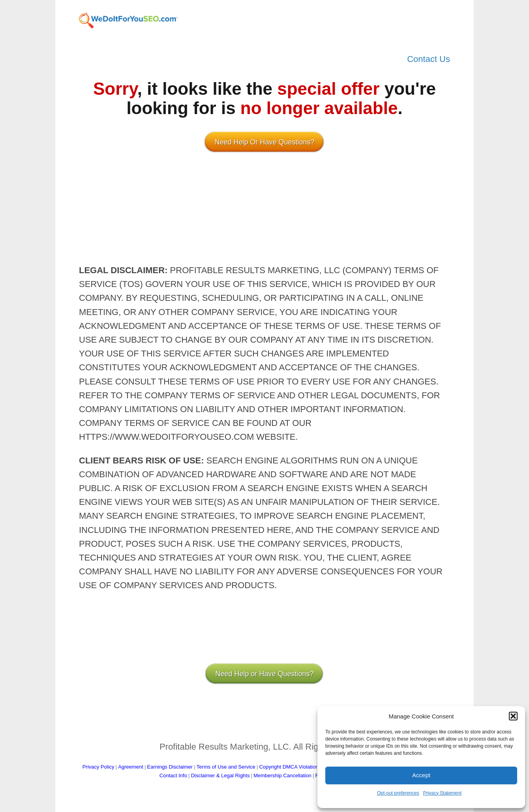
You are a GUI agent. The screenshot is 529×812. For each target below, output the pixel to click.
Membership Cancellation (282, 775)
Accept (421, 775)
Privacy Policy (98, 767)
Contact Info (173, 775)
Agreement (131, 767)
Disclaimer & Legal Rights (220, 775)
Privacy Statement (442, 793)
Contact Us (429, 59)
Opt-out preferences (398, 793)
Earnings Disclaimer (170, 767)
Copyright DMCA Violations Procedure (302, 767)
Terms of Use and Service (226, 767)
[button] (513, 716)
